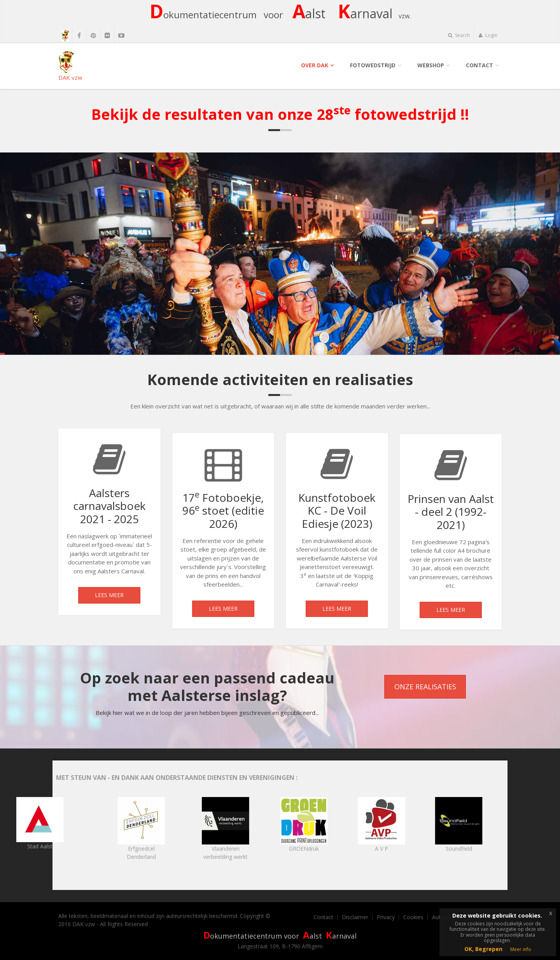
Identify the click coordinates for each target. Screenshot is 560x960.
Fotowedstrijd (373, 65)
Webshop (431, 65)
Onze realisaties (425, 687)
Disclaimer (355, 917)
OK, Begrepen (483, 949)
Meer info (521, 949)
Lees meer (109, 600)
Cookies (413, 917)
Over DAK (315, 65)
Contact (479, 65)
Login (488, 35)
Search (459, 35)
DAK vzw (70, 66)
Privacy (386, 917)
